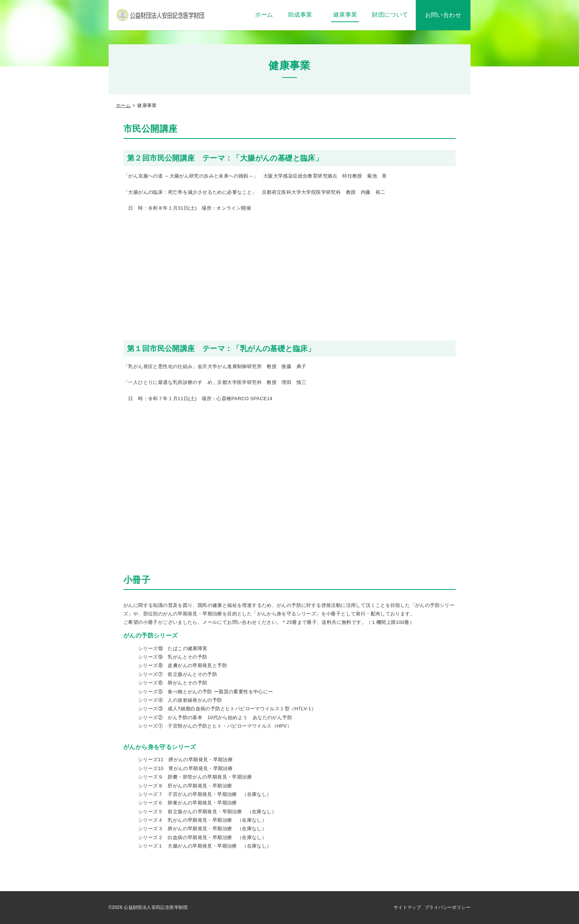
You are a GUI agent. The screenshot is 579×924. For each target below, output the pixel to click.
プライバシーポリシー (448, 907)
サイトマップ (407, 907)
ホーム (123, 105)
